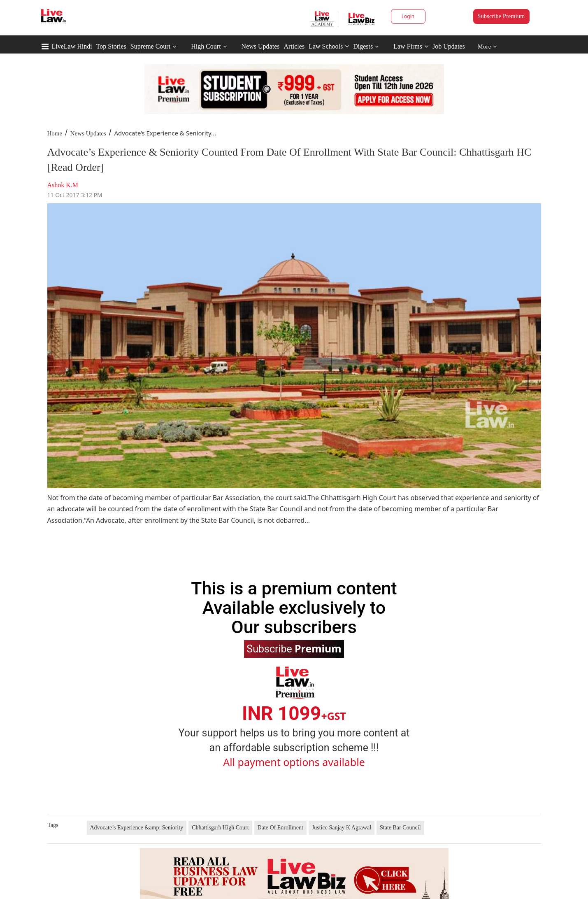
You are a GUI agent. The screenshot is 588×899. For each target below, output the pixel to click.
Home (55, 133)
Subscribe (294, 648)
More (487, 47)
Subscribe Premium (501, 16)
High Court (206, 46)
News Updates (261, 46)
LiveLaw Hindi (72, 46)
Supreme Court (150, 46)
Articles (294, 46)
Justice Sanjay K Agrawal (342, 828)
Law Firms (411, 46)
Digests (363, 46)
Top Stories (111, 46)
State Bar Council (400, 828)
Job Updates (449, 46)
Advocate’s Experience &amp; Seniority (137, 828)
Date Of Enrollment (280, 828)
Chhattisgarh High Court (220, 828)
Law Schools (329, 46)
